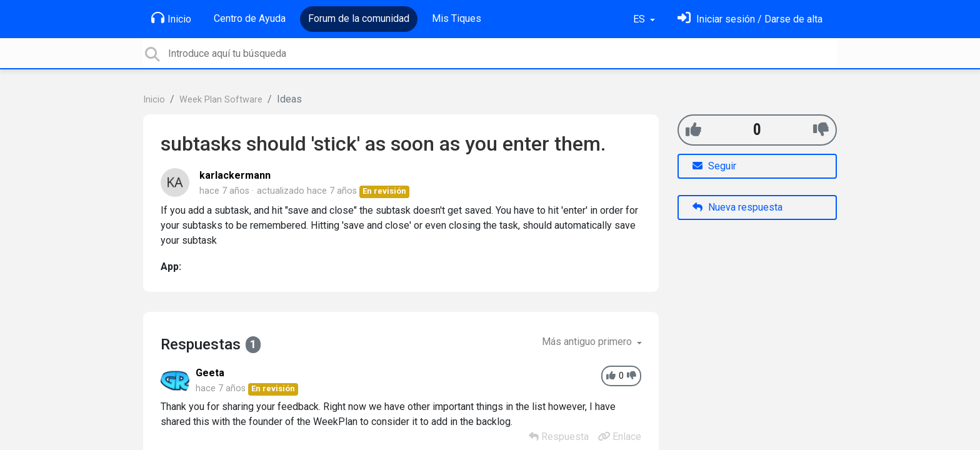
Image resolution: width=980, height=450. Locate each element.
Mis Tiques (457, 18)
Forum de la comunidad (359, 18)
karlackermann (235, 175)
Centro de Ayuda (250, 18)
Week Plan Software (221, 100)
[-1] (821, 130)
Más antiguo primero (588, 342)
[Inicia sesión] (750, 19)
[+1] (693, 130)
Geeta (210, 373)
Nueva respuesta (737, 207)
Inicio (171, 18)
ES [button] (640, 19)
